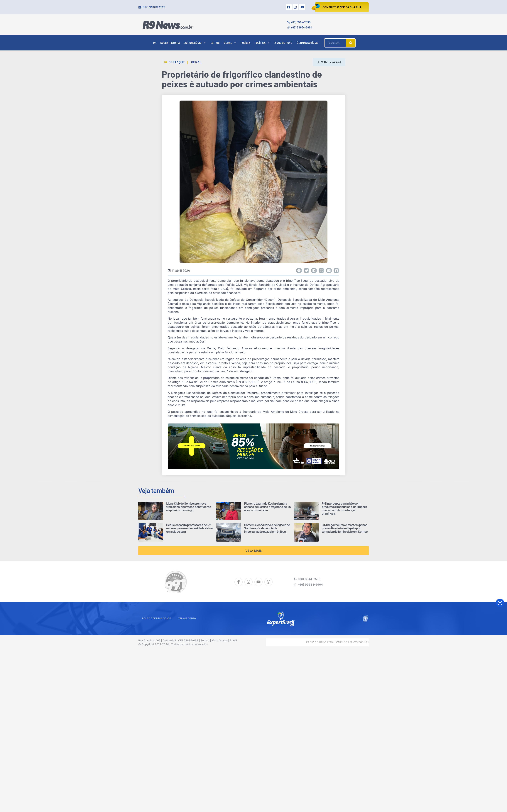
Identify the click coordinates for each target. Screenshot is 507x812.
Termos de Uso (187, 618)
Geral (230, 43)
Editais (215, 43)
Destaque (177, 62)
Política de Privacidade (156, 618)
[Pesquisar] (351, 43)
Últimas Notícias (307, 43)
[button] (299, 271)
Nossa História (170, 43)
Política (262, 43)
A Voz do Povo (283, 43)
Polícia (245, 43)
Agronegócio (195, 43)
